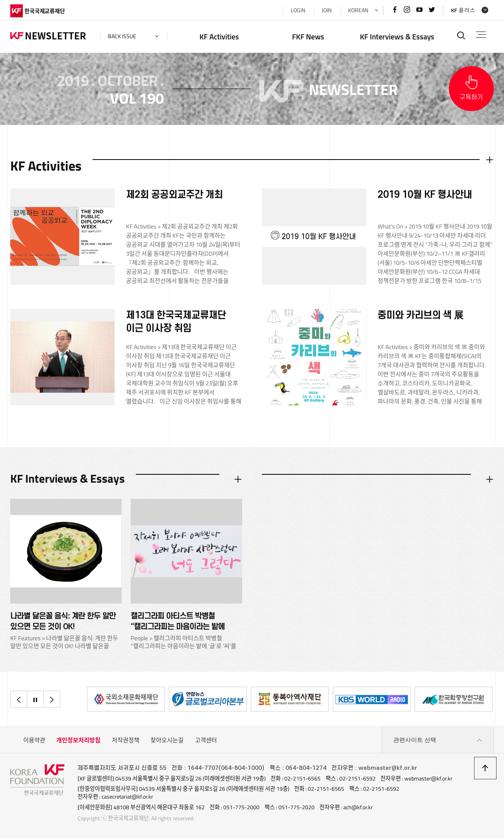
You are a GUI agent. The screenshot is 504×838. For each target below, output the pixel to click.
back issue (122, 36)
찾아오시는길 (167, 740)
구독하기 (471, 97)
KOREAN (358, 10)
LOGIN (298, 10)
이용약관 (34, 740)
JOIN (327, 10)
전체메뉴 (481, 35)
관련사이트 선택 (438, 740)
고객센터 (206, 740)
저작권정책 (126, 740)
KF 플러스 (463, 10)
